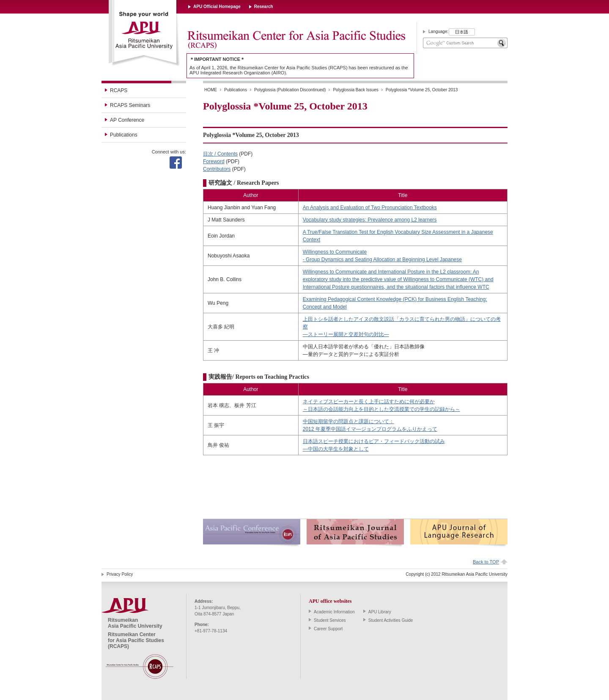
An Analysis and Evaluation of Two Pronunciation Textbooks (370, 208)
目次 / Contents (220, 154)
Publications (124, 135)
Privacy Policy (120, 574)
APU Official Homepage (217, 7)
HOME (211, 90)
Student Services (330, 620)
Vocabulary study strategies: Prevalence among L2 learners (370, 220)
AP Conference (127, 120)
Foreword (214, 161)
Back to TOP (486, 562)
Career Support (328, 629)
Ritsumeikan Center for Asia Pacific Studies (296, 40)
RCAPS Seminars (130, 105)
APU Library (380, 612)
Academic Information (334, 612)
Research (264, 7)
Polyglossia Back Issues (355, 90)
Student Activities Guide (391, 620)
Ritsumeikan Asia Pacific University (144, 33)
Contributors (217, 169)
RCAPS (119, 90)
